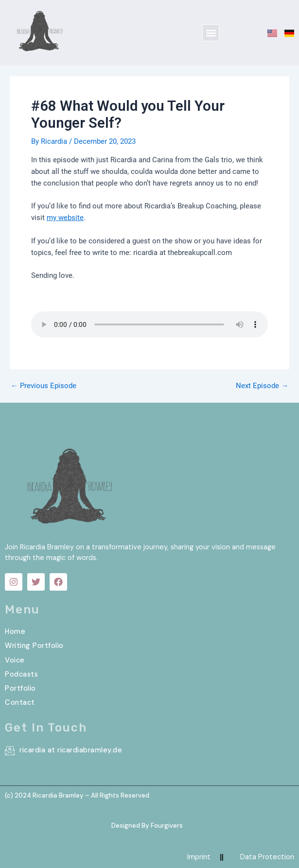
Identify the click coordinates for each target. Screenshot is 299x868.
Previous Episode (44, 386)
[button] (211, 33)
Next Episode (262, 386)
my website (65, 218)
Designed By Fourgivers (147, 825)
